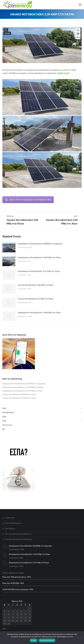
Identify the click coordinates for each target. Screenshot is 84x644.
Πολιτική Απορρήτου (13, 523)
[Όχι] (81, 638)
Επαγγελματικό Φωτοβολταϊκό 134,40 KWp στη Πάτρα (39, 313)
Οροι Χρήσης (10, 528)
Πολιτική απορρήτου (47, 640)
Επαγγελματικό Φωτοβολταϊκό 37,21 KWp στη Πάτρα (39, 271)
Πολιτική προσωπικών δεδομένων (18, 534)
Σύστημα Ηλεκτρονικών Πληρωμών (19, 539)
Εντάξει (34, 640)
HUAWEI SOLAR (63, 73)
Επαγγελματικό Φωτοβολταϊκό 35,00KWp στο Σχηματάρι (40, 244)
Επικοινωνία (10, 518)
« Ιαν (4, 629)
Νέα (6, 30)
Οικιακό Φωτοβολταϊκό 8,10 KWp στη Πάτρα (36, 299)
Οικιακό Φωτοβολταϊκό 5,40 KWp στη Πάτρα (36, 285)
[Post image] (9, 248)
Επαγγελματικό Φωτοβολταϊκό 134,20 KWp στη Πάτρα (39, 257)
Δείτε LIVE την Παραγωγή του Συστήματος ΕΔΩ (28, 200)
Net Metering (32, 70)
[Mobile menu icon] (80, 5)
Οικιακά (7, 33)
